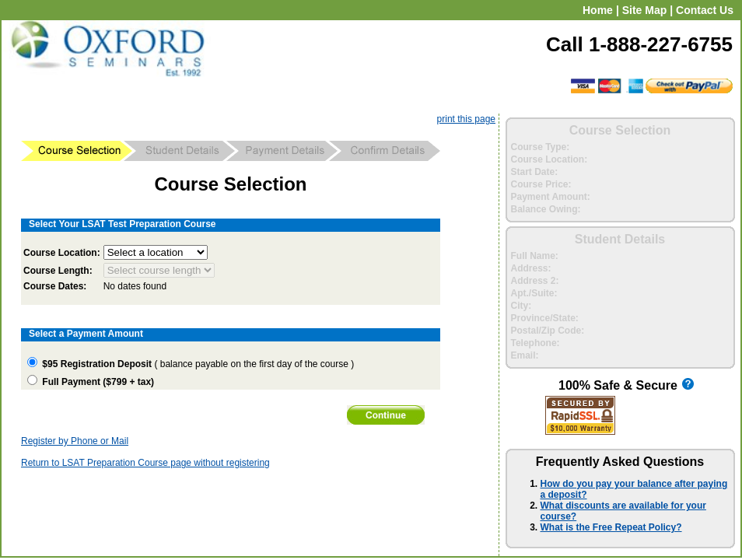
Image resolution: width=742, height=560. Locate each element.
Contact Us (705, 10)
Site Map (645, 10)
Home (598, 10)
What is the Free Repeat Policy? (611, 527)
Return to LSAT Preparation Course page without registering (145, 463)
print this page (466, 119)
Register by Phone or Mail (75, 441)
